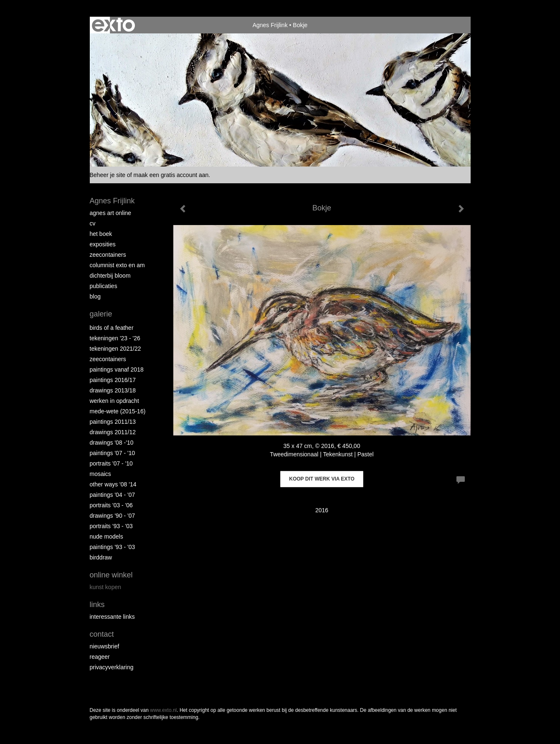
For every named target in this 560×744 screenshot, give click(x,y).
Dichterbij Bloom (110, 276)
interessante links (112, 617)
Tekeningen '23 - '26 (115, 338)
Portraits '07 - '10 (111, 463)
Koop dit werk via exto (322, 479)
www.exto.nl (163, 710)
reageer (100, 657)
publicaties (104, 286)
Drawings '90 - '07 (113, 516)
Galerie (101, 314)
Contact (102, 634)
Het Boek (101, 234)
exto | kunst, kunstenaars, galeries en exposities (113, 25)
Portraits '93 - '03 (111, 526)
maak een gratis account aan (171, 175)
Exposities (103, 244)
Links (97, 605)
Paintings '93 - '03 (113, 547)
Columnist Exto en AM (117, 265)
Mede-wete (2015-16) (118, 411)
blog (95, 296)
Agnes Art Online (111, 213)
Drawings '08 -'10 (112, 443)
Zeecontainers (108, 255)
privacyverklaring (112, 667)
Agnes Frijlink (270, 25)
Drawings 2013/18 (113, 390)
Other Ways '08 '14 (113, 484)
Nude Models (106, 536)
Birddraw (101, 557)
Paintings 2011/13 (113, 422)
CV (93, 223)
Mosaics (100, 474)
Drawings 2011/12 (113, 432)
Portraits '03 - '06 (111, 505)
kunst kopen (106, 587)
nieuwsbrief (105, 646)
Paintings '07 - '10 (113, 453)
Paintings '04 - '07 (113, 495)
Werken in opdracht (114, 401)
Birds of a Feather (112, 328)
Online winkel (111, 575)
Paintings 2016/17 (113, 380)
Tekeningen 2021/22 (115, 349)
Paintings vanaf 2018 (117, 369)
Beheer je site (108, 175)
